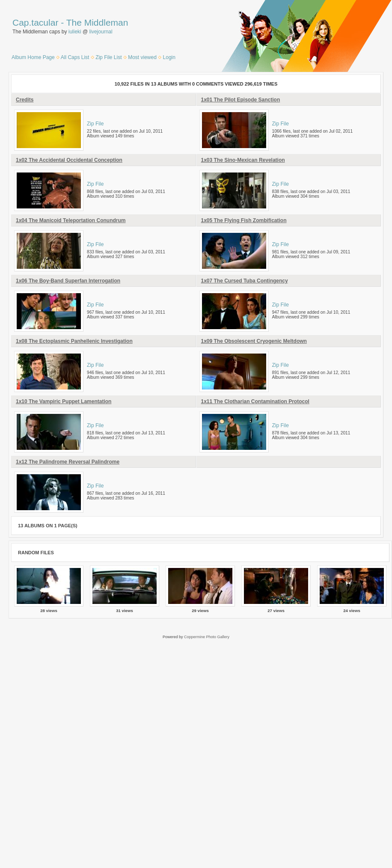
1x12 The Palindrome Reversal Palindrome (68, 462)
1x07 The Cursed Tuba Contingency (245, 281)
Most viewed (142, 57)
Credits (25, 100)
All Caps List (75, 57)
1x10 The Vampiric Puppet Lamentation (64, 401)
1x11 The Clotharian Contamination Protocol (255, 401)
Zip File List (108, 57)
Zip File (95, 124)
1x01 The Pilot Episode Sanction (241, 100)
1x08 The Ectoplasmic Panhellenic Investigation (74, 341)
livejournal (101, 32)
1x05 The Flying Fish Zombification (244, 220)
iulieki (75, 32)
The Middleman (97, 22)
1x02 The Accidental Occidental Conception (69, 160)
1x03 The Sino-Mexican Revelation (243, 160)
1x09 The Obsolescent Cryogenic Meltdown (254, 341)
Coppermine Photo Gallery (207, 637)
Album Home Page (33, 57)
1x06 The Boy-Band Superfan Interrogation (68, 281)
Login (169, 57)
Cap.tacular (35, 22)
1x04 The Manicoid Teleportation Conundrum (71, 220)
